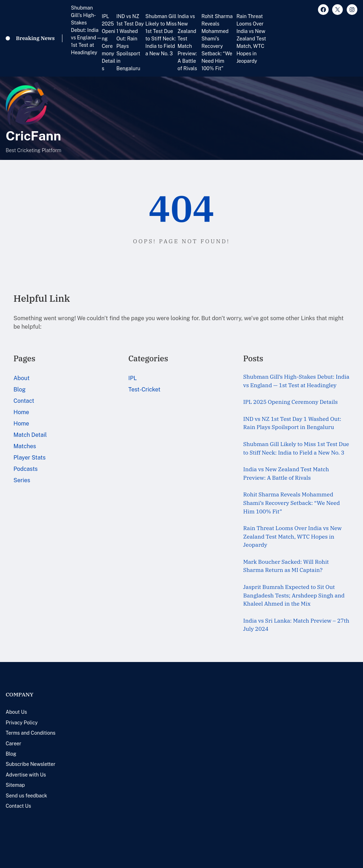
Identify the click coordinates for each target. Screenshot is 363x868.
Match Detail (30, 435)
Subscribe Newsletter (30, 764)
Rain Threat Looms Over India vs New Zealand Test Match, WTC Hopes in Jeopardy (251, 39)
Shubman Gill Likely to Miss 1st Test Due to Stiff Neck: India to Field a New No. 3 (161, 35)
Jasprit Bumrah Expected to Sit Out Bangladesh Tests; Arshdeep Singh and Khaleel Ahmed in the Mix (294, 595)
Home (21, 412)
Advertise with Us (26, 775)
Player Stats (30, 458)
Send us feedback (26, 796)
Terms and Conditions (30, 733)
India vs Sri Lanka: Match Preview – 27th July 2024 (296, 625)
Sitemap (15, 785)
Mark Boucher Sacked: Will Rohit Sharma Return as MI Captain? (286, 566)
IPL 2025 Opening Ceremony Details (108, 42)
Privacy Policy (22, 723)
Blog (19, 390)
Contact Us (18, 806)
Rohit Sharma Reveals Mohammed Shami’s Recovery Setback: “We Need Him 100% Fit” (217, 42)
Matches (25, 446)
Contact (24, 401)
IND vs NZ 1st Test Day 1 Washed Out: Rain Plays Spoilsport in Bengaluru (130, 42)
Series (22, 480)
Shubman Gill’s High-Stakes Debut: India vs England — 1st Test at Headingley (86, 30)
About (21, 378)
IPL (133, 378)
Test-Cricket (144, 390)
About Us (16, 712)
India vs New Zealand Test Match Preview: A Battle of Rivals (187, 42)
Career (13, 744)
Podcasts (26, 469)
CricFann (33, 136)
